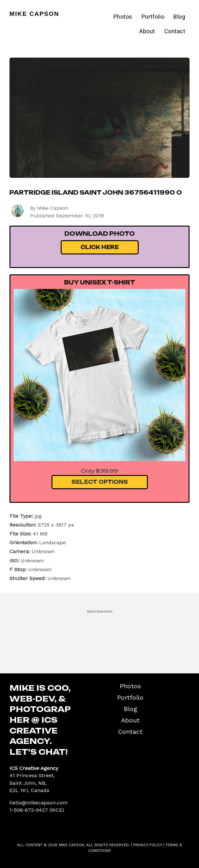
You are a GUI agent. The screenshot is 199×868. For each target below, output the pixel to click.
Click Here (100, 247)
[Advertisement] (99, 639)
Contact (175, 31)
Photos (123, 17)
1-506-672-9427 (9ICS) (37, 810)
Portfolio (153, 17)
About (147, 31)
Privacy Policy (148, 845)
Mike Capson (34, 14)
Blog (179, 17)
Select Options (100, 482)
